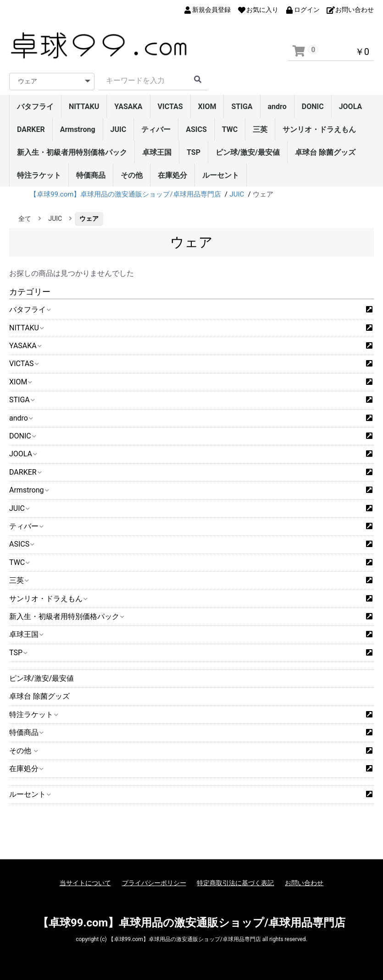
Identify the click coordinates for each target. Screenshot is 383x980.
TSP (194, 152)
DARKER (31, 129)
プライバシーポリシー (154, 883)
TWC (230, 129)
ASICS (196, 129)
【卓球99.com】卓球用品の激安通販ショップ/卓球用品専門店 (191, 923)
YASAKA (128, 107)
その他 (132, 175)
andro (277, 107)
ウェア (89, 219)
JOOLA (351, 107)
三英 (260, 129)
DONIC (313, 107)
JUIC (119, 129)
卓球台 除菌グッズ (325, 152)
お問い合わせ (304, 883)
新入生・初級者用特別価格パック (72, 152)
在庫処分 (172, 175)
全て (25, 219)
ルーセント (221, 175)
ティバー (156, 129)
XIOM (207, 107)
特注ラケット (39, 175)
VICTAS (170, 107)
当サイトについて (85, 883)
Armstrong (78, 129)
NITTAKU (84, 107)
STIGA (242, 107)
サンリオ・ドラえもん (319, 129)
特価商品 (91, 175)
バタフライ (35, 107)
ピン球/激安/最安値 (248, 152)
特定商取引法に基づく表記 (235, 883)
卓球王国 (157, 152)
